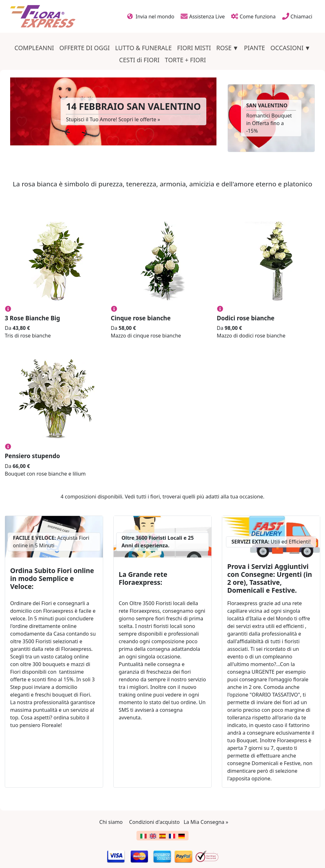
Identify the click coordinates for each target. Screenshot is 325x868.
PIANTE (255, 48)
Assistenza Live (203, 16)
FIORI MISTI (194, 48)
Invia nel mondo (151, 16)
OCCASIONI (287, 48)
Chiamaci (297, 16)
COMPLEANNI (34, 48)
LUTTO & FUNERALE (143, 48)
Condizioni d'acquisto (155, 822)
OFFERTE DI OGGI (85, 48)
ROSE (224, 48)
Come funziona (253, 16)
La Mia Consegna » (206, 822)
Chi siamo (111, 822)
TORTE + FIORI (185, 60)
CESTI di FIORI (139, 60)
